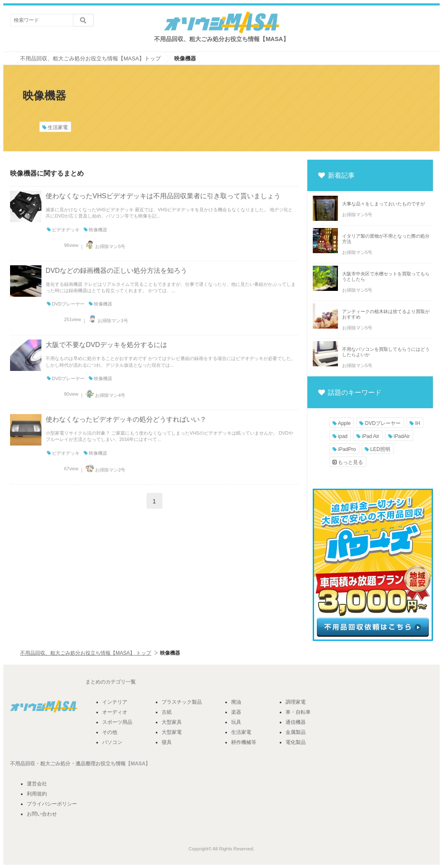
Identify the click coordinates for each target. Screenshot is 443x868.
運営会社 (37, 784)
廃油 (236, 702)
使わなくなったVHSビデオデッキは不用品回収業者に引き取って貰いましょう (163, 196)
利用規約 (37, 794)
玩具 (236, 722)
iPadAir (399, 436)
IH (415, 423)
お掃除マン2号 (105, 470)
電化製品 (296, 742)
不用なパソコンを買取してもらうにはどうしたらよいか (386, 352)
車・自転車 (298, 712)
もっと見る (348, 462)
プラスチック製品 (182, 702)
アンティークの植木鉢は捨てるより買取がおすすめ (386, 314)
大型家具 (172, 722)
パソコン (112, 742)
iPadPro (344, 449)
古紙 (167, 712)
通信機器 (296, 722)
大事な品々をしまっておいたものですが (384, 204)
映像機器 (95, 230)
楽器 (236, 712)
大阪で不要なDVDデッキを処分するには (106, 345)
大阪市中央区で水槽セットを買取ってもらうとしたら (386, 276)
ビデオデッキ (63, 230)
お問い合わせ (42, 814)
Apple (341, 423)
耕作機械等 (244, 742)
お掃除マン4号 (105, 395)
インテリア (115, 702)
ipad (340, 436)
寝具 (167, 742)
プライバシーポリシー (52, 804)
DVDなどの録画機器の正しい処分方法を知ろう (116, 271)
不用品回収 (23, 764)
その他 (110, 732)
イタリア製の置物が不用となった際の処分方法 (386, 239)
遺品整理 (85, 764)
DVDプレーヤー (66, 304)
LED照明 (377, 449)
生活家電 (55, 127)
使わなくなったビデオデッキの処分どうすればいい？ (126, 419)
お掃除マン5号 (105, 246)
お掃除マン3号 (107, 321)
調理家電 (296, 702)
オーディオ (115, 712)
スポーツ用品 (117, 722)
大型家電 (172, 732)
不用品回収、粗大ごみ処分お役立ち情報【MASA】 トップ (86, 653)
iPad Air (368, 436)
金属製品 (296, 732)
